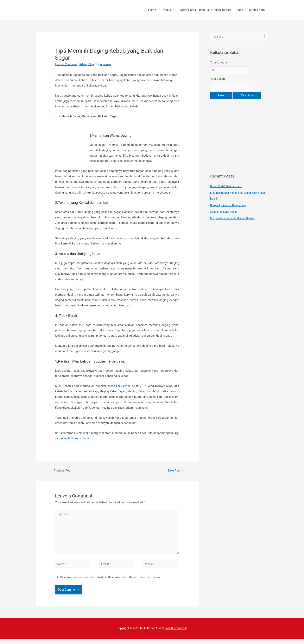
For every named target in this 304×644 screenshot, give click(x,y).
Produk (166, 10)
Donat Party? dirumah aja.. (227, 189)
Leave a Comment (67, 65)
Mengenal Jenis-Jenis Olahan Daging (234, 220)
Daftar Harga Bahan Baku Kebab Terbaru (205, 10)
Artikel (85, 65)
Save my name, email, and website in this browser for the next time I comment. (111, 582)
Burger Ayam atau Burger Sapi (229, 208)
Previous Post (62, 471)
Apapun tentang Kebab (225, 214)
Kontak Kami (257, 10)
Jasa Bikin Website (176, 633)
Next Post (175, 471)
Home (152, 10)
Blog (240, 10)
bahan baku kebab (119, 387)
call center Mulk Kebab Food (73, 439)
